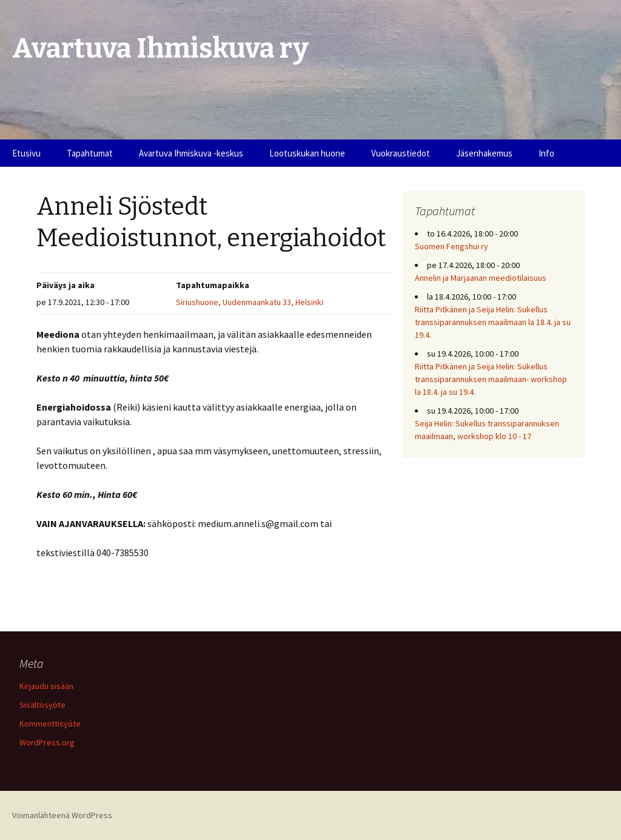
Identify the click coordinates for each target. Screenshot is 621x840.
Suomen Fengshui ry (451, 246)
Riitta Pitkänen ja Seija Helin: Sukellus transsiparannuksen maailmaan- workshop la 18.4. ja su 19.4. (491, 379)
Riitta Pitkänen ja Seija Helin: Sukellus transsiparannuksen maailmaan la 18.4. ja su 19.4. (493, 322)
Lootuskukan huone (307, 153)
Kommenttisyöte (50, 724)
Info (546, 153)
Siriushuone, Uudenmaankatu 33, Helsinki (250, 302)
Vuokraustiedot (401, 153)
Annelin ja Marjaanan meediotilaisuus (481, 278)
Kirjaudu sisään (46, 686)
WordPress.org (47, 742)
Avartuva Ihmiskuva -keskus (191, 153)
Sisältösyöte (42, 705)
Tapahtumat (90, 153)
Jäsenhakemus (484, 153)
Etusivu (26, 153)
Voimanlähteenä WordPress (62, 815)
